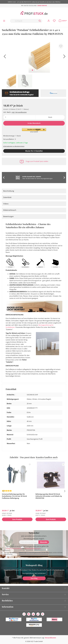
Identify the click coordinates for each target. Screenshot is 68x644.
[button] (34, 130)
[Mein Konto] (49, 21)
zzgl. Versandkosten (19, 112)
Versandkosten (50, 638)
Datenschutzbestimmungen (19, 553)
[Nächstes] (64, 57)
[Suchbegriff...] (24, 21)
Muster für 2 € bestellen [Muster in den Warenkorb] (34, 151)
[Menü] (4, 21)
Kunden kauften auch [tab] (47, 457)
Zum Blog (34, 578)
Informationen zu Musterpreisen (14, 146)
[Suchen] (40, 21)
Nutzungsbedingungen (33, 548)
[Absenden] (44, 542)
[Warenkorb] (63, 21)
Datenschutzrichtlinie (14, 548)
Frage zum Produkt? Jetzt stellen (37, 161)
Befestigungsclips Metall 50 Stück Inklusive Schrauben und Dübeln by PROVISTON (49, 496)
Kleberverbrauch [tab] (10, 210)
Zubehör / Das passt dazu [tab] (22, 457)
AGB (47, 553)
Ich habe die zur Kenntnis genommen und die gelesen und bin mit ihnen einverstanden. (33, 553)
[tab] (34, 191)
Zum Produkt (17, 519)
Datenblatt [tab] (7, 197)
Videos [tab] (6, 204)
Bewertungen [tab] (8, 216)
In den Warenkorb (34, 123)
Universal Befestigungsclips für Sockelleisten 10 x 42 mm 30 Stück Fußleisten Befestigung (14, 496)
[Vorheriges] (4, 57)
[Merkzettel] (54, 21)
